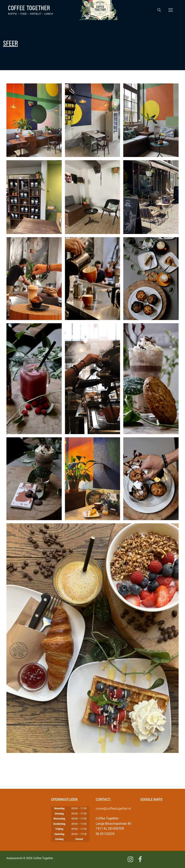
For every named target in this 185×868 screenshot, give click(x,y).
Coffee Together (29, 8)
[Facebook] (140, 859)
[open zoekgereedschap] (159, 10)
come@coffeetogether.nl (113, 809)
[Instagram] (130, 859)
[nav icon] (171, 10)
